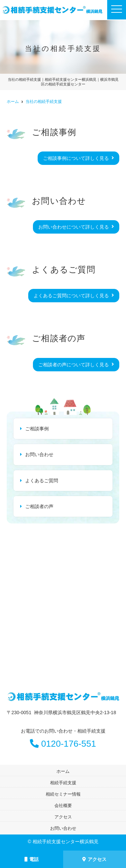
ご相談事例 (37, 429)
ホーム (63, 771)
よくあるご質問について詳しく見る (71, 296)
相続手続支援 (63, 783)
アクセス (94, 859)
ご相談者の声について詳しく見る (74, 365)
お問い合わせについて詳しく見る (74, 227)
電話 (32, 859)
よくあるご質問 (42, 481)
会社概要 (63, 805)
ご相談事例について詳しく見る (76, 158)
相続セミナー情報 (63, 794)
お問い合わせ (39, 454)
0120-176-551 (63, 744)
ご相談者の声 (39, 506)
